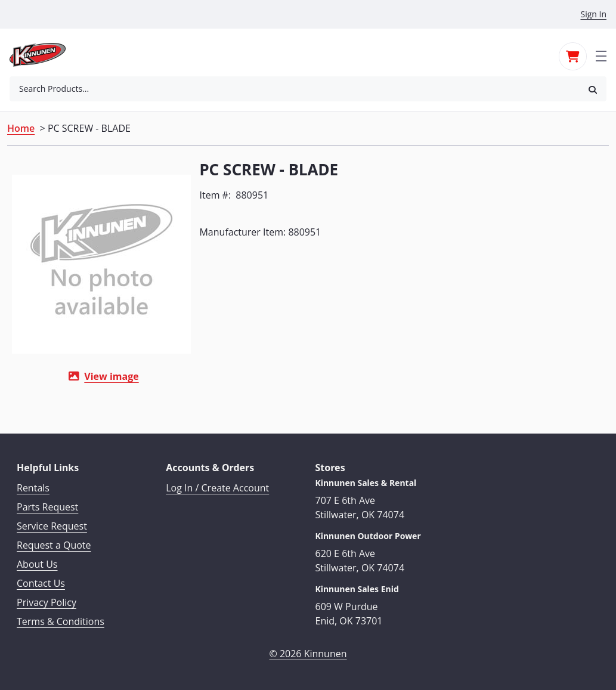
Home (21, 128)
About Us (37, 562)
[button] (593, 89)
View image (111, 376)
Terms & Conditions (61, 620)
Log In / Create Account (217, 486)
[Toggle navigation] (601, 55)
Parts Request (47, 505)
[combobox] (294, 89)
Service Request (52, 524)
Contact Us (41, 581)
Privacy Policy (47, 601)
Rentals (33, 486)
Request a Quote (54, 543)
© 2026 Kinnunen (308, 652)
